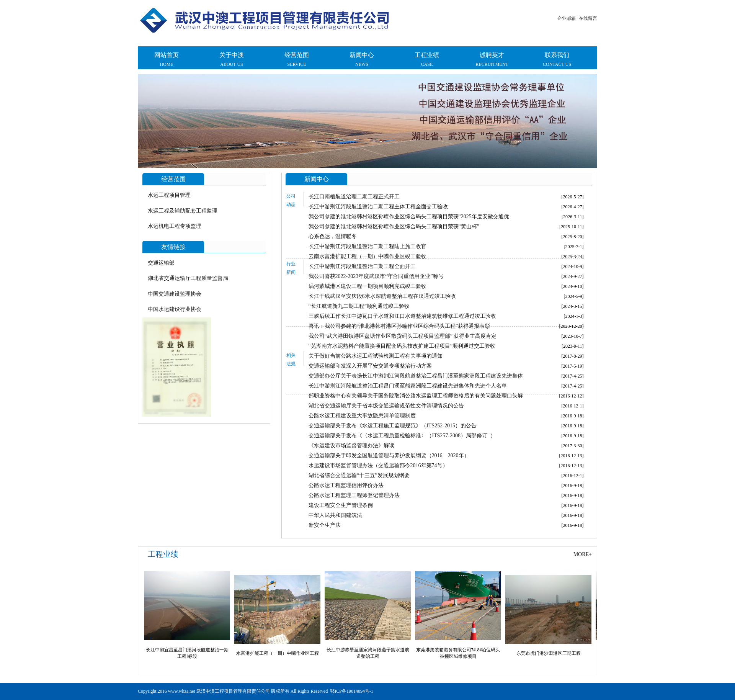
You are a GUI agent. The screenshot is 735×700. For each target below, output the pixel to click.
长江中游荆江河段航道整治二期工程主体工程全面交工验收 (378, 207)
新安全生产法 (325, 525)
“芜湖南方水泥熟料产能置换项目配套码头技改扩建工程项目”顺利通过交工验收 (402, 346)
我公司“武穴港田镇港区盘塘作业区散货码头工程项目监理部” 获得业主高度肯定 (403, 336)
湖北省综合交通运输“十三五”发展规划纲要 (359, 475)
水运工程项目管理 (169, 195)
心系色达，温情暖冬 (333, 236)
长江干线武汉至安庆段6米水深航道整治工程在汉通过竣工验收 (382, 296)
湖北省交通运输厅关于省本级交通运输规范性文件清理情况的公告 (386, 406)
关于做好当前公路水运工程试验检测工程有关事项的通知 (376, 356)
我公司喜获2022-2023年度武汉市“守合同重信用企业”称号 (376, 276)
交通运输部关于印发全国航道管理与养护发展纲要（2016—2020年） (389, 455)
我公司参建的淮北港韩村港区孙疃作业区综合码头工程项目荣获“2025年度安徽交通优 (409, 217)
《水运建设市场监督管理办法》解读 (351, 446)
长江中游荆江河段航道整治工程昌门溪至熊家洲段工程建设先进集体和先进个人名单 (408, 386)
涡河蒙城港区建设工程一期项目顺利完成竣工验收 (367, 286)
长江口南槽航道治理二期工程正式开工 (354, 197)
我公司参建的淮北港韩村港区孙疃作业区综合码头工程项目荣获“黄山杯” (394, 227)
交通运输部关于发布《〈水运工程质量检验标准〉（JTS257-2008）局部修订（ (401, 436)
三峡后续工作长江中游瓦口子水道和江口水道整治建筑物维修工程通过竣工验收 (402, 316)
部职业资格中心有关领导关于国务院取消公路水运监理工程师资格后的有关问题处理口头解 (416, 396)
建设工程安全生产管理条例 (341, 505)
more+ (583, 554)
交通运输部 (161, 263)
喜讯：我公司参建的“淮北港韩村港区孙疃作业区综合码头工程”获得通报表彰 (399, 326)
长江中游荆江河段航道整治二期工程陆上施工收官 (367, 246)
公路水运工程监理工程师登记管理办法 (354, 495)
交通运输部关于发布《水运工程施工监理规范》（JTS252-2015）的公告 (393, 426)
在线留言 (588, 18)
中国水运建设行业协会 (175, 309)
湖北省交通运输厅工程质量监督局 (188, 278)
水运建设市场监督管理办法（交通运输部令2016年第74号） (378, 465)
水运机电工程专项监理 (175, 226)
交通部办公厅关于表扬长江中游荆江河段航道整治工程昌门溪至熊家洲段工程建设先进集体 (416, 376)
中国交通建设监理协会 (175, 294)
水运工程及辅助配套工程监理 (183, 211)
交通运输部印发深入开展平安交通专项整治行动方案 (370, 366)
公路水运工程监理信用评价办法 (346, 485)
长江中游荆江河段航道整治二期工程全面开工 (362, 266)
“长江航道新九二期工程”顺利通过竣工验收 (359, 306)
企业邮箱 (567, 18)
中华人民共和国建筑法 (335, 515)
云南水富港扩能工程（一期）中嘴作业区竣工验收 (367, 256)
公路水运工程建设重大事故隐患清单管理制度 (362, 416)
